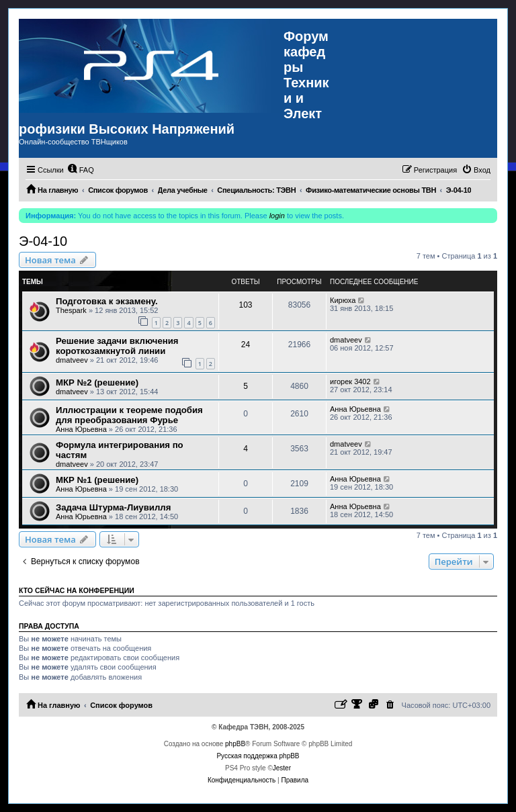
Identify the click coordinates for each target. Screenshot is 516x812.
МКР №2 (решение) (97, 382)
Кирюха (343, 300)
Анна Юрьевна (81, 429)
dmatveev (72, 360)
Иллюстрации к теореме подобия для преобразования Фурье (129, 415)
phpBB (235, 744)
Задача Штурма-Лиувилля (113, 507)
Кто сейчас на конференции (77, 590)
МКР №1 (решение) (97, 480)
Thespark (71, 310)
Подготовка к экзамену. (107, 301)
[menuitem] (81, 170)
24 (246, 345)
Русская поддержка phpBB (258, 756)
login (277, 216)
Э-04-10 (43, 241)
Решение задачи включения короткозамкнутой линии (117, 346)
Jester (282, 768)
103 (245, 305)
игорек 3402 (350, 381)
